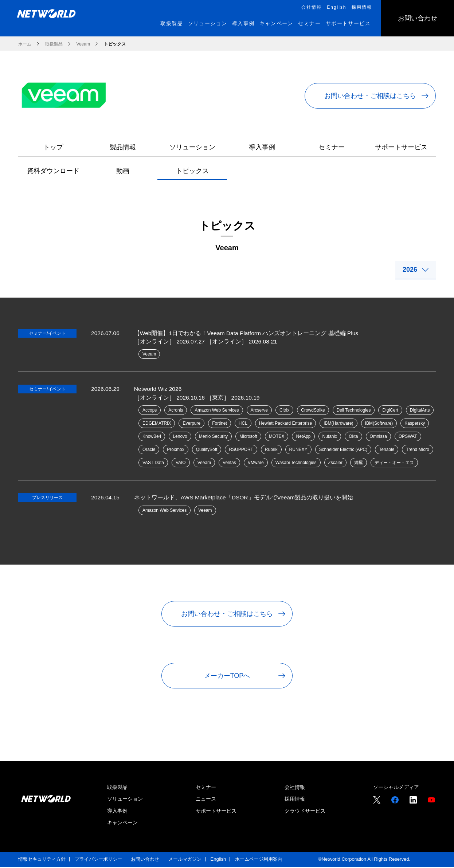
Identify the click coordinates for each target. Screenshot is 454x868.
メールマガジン (185, 860)
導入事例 (262, 147)
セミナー (332, 147)
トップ (53, 147)
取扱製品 (117, 788)
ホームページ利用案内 (259, 860)
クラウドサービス (305, 812)
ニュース (206, 800)
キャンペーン (122, 824)
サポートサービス (401, 147)
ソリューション (192, 147)
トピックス (192, 171)
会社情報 (295, 788)
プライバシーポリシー (98, 860)
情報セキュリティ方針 (42, 860)
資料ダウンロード (53, 171)
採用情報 (295, 800)
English (218, 860)
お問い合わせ (145, 860)
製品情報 (123, 147)
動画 (123, 171)
